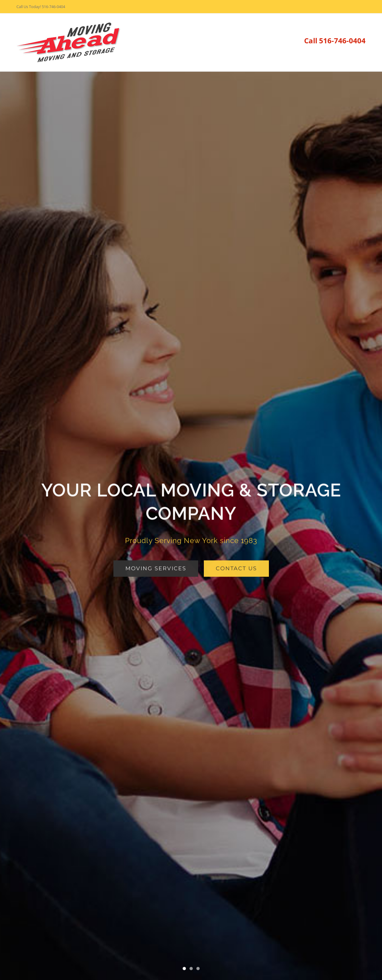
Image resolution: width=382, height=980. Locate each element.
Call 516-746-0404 (335, 40)
